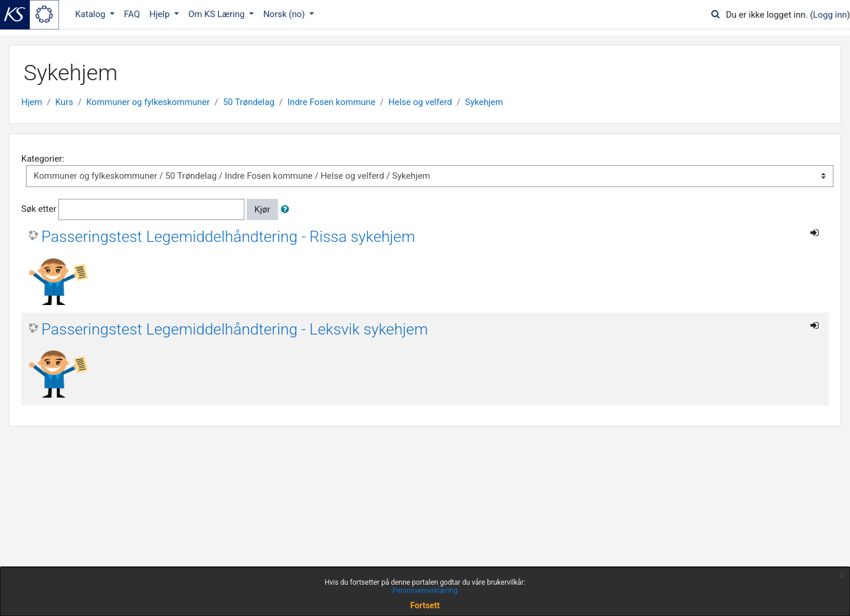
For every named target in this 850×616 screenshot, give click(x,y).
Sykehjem (484, 102)
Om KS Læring (218, 14)
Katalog (91, 14)
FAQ (132, 14)
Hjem (32, 102)
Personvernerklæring (425, 591)
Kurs (64, 102)
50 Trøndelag (249, 102)
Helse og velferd (420, 102)
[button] (287, 210)
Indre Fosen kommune (331, 102)
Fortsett (425, 605)
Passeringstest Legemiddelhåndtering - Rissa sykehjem (228, 237)
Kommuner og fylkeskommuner (148, 102)
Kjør (262, 209)
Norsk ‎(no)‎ (285, 14)
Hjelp (161, 14)
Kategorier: (43, 159)
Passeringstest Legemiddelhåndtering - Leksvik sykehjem (235, 329)
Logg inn (830, 15)
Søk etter (39, 209)
